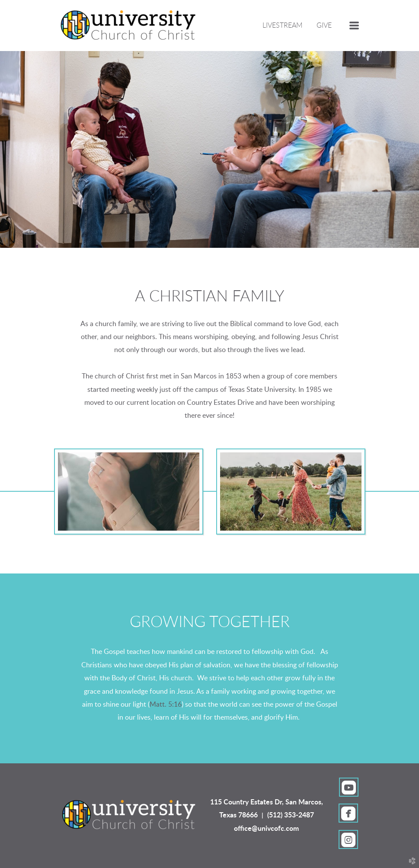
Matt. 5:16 (166, 705)
